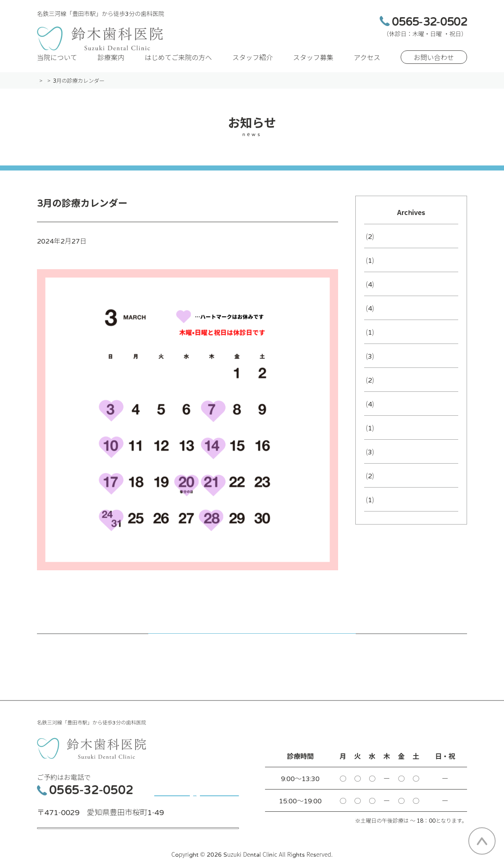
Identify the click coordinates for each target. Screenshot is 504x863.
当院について (57, 68)
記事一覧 (252, 652)
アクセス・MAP (138, 830)
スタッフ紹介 (252, 68)
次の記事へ (372, 652)
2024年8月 (381, 438)
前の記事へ (132, 652)
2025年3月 (381, 343)
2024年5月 (381, 510)
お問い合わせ (434, 68)
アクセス (367, 68)
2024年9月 (381, 414)
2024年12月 (383, 367)
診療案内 (111, 68)
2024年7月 (381, 462)
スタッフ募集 (313, 68)
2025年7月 (381, 319)
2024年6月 (381, 486)
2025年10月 (383, 295)
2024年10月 (383, 391)
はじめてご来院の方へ (178, 68)
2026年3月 (381, 247)
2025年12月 (383, 271)
